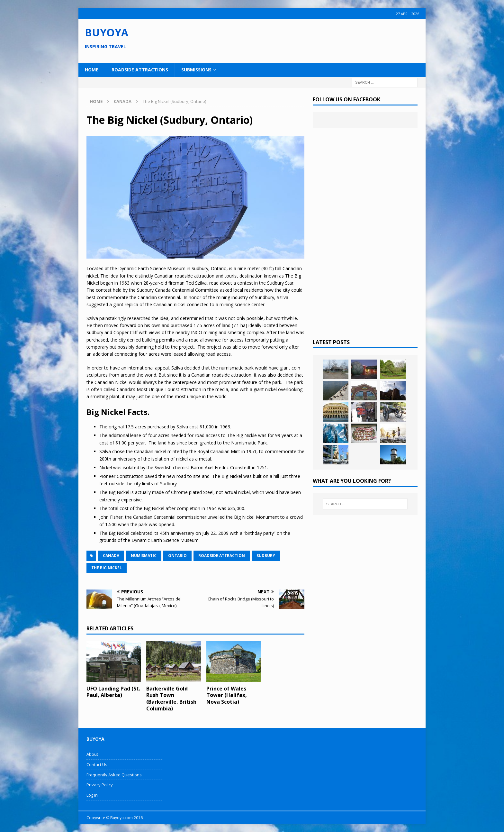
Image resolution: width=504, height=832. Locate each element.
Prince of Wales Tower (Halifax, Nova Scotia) (227, 695)
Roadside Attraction (222, 556)
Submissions (196, 70)
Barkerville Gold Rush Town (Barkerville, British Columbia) (171, 699)
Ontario (177, 556)
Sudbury (266, 556)
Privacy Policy (100, 785)
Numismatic (144, 556)
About (92, 754)
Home (92, 70)
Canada (111, 556)
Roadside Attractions (140, 70)
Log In (92, 795)
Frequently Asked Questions (114, 775)
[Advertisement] (293, 40)
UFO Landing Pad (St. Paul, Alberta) (113, 692)
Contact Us (97, 764)
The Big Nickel (107, 568)
